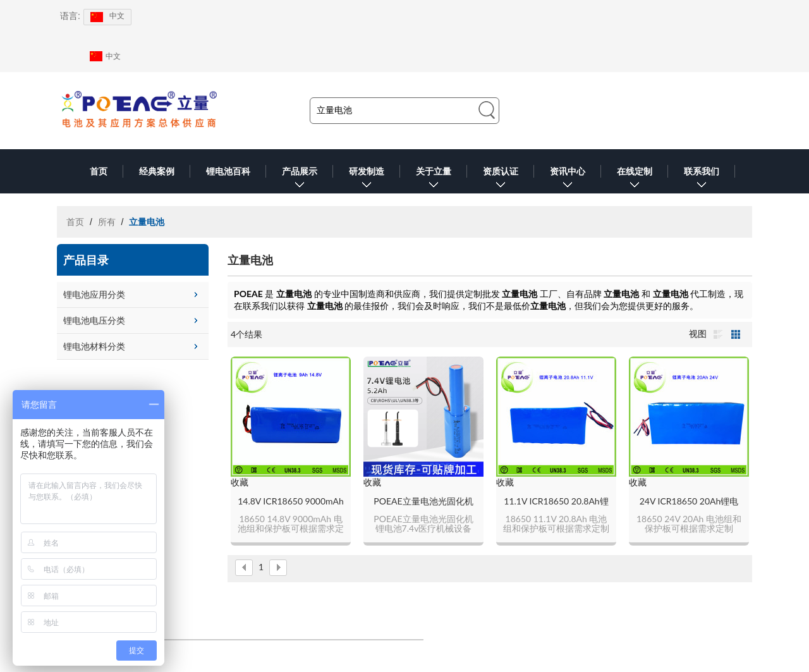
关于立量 (434, 180)
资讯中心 (568, 180)
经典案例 (157, 171)
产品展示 (300, 180)
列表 (718, 334)
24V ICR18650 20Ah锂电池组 (689, 502)
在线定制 (635, 180)
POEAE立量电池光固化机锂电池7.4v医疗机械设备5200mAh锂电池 (423, 502)
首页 (99, 171)
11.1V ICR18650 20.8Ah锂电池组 (556, 502)
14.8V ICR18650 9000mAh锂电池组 (291, 502)
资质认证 (501, 180)
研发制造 (367, 180)
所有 (107, 222)
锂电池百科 (228, 171)
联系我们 (702, 180)
